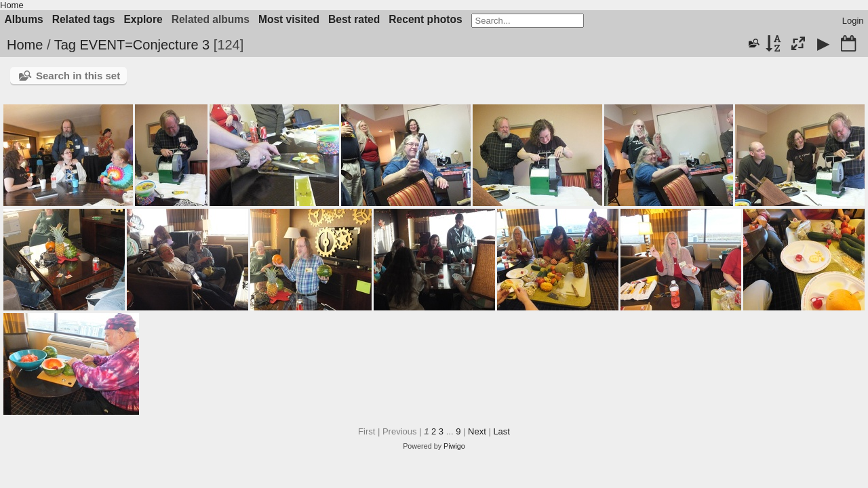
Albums (24, 19)
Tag (65, 45)
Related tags (84, 19)
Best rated (354, 19)
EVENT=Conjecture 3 (144, 45)
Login (853, 21)
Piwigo (454, 446)
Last (501, 431)
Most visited (289, 19)
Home (12, 5)
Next (477, 431)
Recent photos (425, 19)
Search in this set (78, 76)
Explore (143, 19)
